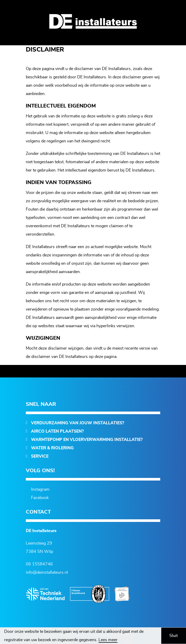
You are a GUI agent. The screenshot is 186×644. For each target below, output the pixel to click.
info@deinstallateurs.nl (47, 572)
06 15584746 (39, 564)
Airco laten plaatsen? (57, 431)
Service (40, 456)
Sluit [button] (174, 636)
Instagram (40, 489)
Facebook (40, 498)
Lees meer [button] (108, 640)
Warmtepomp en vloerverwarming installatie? (87, 440)
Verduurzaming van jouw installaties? (77, 423)
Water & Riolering (52, 448)
